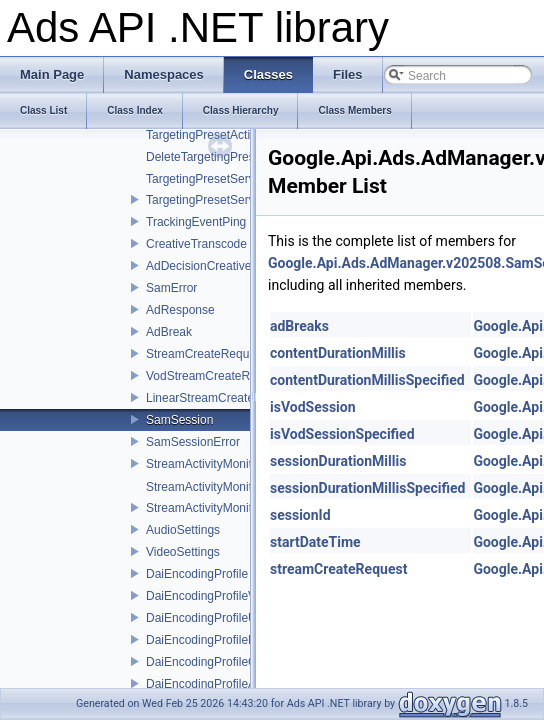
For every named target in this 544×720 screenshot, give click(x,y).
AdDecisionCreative (198, 266)
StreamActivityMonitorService (224, 508)
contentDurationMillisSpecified (367, 380)
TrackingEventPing (196, 222)
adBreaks (299, 326)
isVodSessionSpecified (342, 434)
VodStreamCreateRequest (216, 376)
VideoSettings (183, 552)
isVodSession (313, 407)
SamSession (179, 420)
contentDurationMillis (338, 353)
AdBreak (169, 332)
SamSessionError (193, 442)
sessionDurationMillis (338, 461)
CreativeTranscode (196, 244)
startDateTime (315, 542)
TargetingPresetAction (204, 135)
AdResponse (180, 310)
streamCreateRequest (338, 569)
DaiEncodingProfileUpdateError (229, 618)
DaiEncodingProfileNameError (226, 640)
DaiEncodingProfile (197, 574)
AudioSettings (183, 530)
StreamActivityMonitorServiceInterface (247, 464)
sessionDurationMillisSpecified (367, 488)
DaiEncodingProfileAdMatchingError (242, 684)
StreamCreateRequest (205, 354)
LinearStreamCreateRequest (222, 398)
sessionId (300, 515)
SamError (171, 288)
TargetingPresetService (208, 200)
